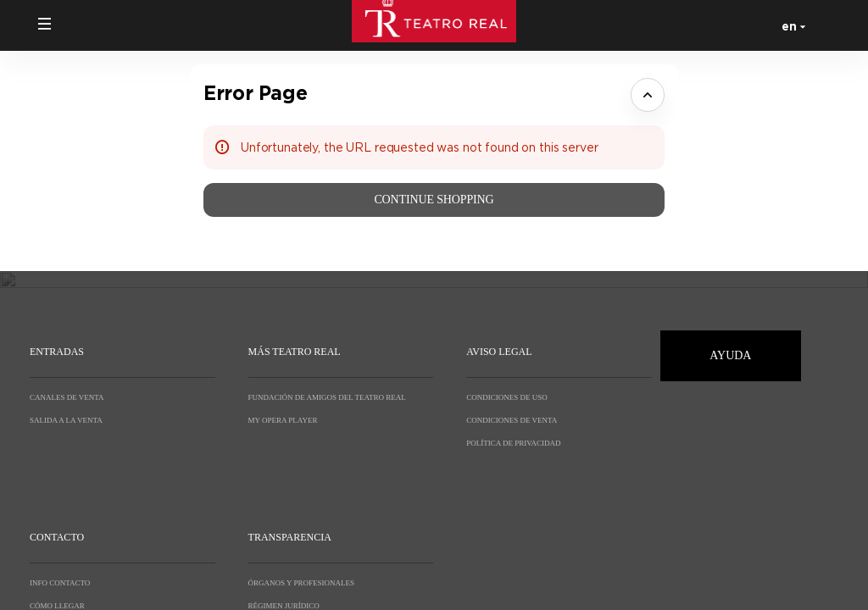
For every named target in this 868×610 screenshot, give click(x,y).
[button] (45, 24)
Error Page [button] (255, 93)
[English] (790, 25)
